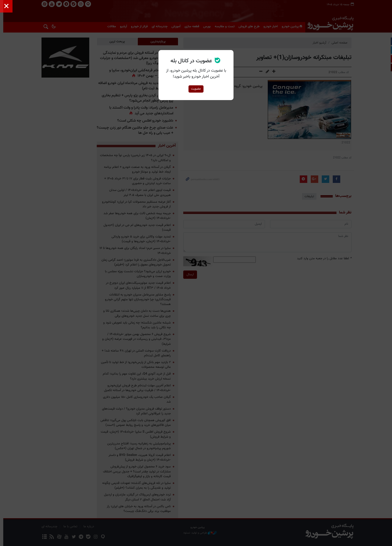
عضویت (196, 89)
